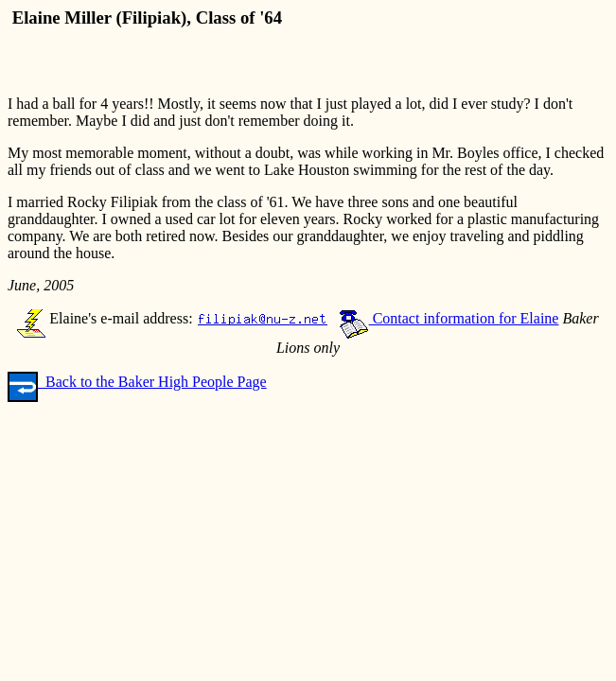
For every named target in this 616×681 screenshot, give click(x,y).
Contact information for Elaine (449, 318)
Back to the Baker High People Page (137, 382)
